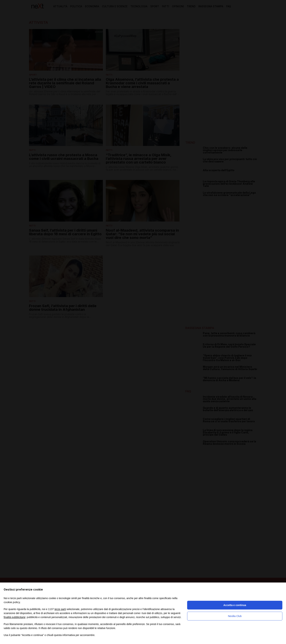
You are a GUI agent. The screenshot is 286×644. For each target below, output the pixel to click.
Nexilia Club (235, 616)
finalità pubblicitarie (15, 617)
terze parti (60, 609)
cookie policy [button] (12, 602)
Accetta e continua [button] (235, 605)
